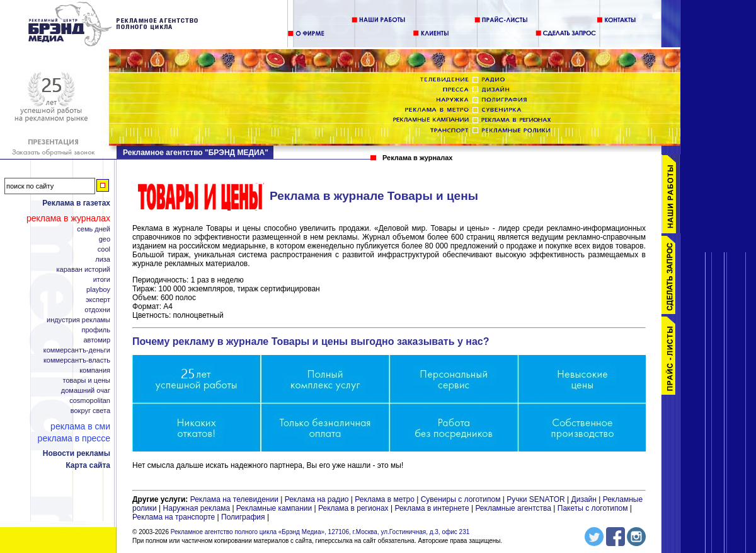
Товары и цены (87, 381)
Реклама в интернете (432, 508)
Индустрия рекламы (78, 320)
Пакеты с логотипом (593, 508)
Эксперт (98, 300)
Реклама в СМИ (80, 426)
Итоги (102, 280)
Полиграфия (243, 517)
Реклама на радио (317, 499)
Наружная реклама (197, 508)
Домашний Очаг (86, 391)
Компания (95, 370)
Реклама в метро (385, 499)
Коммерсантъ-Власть (77, 360)
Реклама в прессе (74, 438)
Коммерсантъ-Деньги (77, 350)
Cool (104, 249)
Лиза (103, 259)
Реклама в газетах (76, 203)
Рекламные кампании (274, 508)
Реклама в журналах (68, 218)
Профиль (96, 330)
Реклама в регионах (353, 508)
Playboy (98, 290)
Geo (105, 239)
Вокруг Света (90, 411)
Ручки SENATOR (535, 499)
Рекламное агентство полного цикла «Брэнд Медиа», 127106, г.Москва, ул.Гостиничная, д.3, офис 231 (320, 532)
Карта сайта (88, 465)
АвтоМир (97, 340)
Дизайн (584, 499)
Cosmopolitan (90, 401)
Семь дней (94, 229)
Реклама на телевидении (234, 499)
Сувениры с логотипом (461, 499)
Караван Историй (83, 270)
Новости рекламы (77, 453)
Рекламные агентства (514, 508)
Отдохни (97, 310)
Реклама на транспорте (174, 517)
